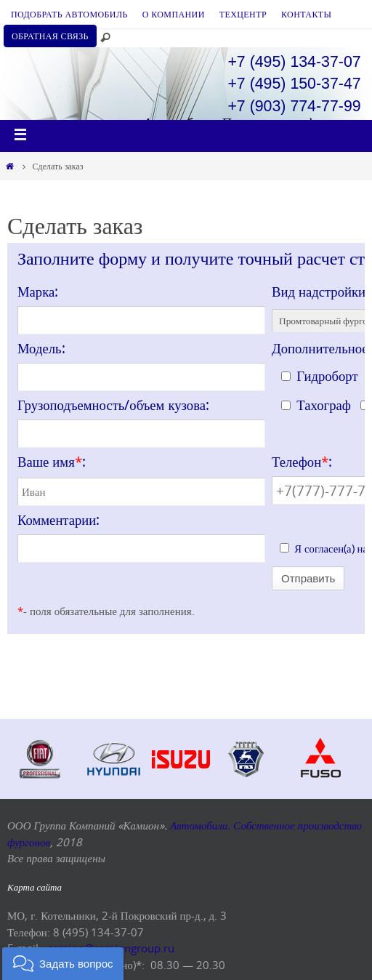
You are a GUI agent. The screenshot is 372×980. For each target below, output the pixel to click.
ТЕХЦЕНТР (243, 14)
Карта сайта (35, 887)
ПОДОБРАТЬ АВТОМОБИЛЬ (69, 14)
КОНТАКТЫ (306, 14)
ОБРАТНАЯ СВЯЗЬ (50, 36)
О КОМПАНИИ (174, 14)
